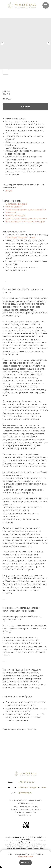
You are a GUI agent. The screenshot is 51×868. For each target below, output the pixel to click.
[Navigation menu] (46, 5)
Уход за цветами (14, 207)
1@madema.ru (25, 793)
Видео (9, 191)
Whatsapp (12, 238)
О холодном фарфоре (16, 204)
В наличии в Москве (15, 216)
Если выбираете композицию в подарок (25, 222)
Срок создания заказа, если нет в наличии (26, 219)
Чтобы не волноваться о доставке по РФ (26, 210)
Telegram (22, 238)
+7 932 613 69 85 (26, 782)
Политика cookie (26, 856)
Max (33, 238)
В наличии (11, 213)
